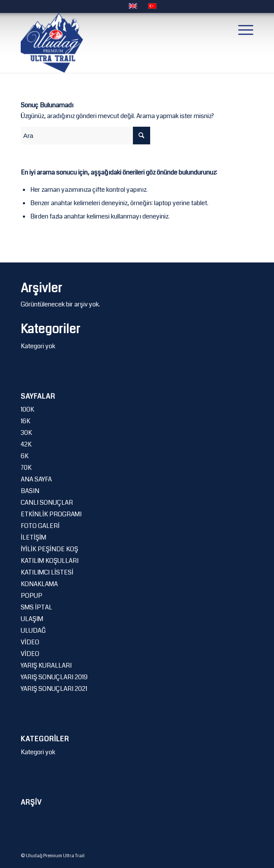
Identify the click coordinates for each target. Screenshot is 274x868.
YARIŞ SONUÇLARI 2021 (54, 689)
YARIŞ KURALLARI (46, 665)
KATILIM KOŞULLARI (50, 561)
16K (25, 421)
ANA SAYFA (36, 479)
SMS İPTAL (36, 607)
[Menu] (241, 30)
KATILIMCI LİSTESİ (47, 572)
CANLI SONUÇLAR (47, 503)
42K (26, 444)
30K (26, 433)
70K (26, 468)
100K (27, 409)
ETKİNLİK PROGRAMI (51, 514)
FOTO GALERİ (40, 526)
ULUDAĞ (33, 631)
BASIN (30, 491)
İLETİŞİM (33, 537)
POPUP (31, 596)
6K (25, 456)
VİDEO (30, 642)
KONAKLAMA (39, 584)
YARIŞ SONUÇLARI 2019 (54, 677)
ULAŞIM (32, 619)
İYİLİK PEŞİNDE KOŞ (49, 549)
